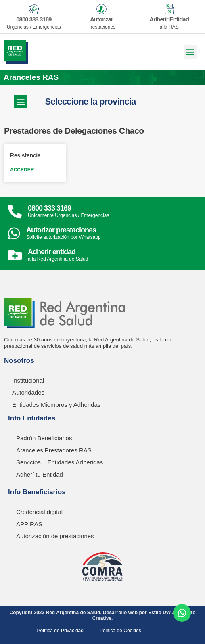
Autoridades (28, 392)
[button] (190, 52)
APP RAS (29, 524)
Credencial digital (39, 512)
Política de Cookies (120, 631)
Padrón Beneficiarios (44, 438)
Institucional (28, 380)
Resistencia (25, 155)
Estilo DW (159, 613)
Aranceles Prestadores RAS (54, 450)
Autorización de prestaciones (55, 536)
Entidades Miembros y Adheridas (56, 405)
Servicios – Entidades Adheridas (60, 462)
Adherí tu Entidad (40, 474)
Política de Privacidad (60, 631)
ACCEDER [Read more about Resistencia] (22, 170)
